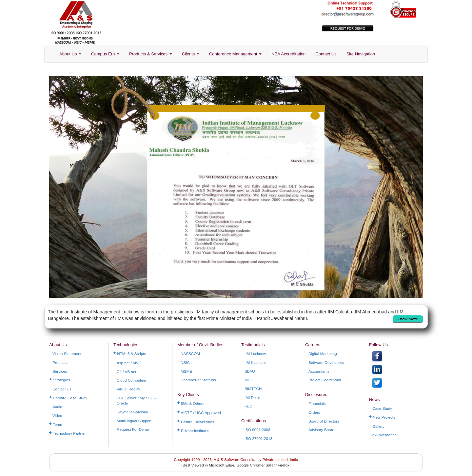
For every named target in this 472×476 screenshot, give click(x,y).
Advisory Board (321, 430)
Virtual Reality (128, 389)
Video (57, 416)
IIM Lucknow (255, 354)
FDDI (249, 406)
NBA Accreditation (288, 54)
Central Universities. (196, 422)
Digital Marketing (323, 354)
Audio (57, 407)
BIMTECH (253, 389)
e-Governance (384, 435)
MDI (248, 380)
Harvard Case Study (68, 398)
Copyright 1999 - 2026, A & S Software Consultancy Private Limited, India (236, 459)
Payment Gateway (132, 412)
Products (60, 362)
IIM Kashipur (255, 362)
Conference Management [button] (235, 54)
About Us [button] (70, 54)
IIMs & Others (191, 403)
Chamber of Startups (198, 380)
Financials (317, 403)
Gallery (378, 426)
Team (56, 424)
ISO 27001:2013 (258, 438)
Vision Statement (67, 354)
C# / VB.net (127, 372)
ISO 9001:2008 (257, 430)
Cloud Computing (131, 380)
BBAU (250, 371)
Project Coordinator (325, 380)
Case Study (382, 408)
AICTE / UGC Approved (199, 413)
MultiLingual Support (134, 421)
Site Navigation (361, 54)
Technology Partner (67, 433)
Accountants (319, 371)
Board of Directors (324, 421)
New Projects (382, 417)
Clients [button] (191, 54)
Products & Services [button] (151, 54)
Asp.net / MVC (129, 363)
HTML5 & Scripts (130, 354)
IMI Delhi (252, 397)
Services (60, 371)
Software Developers (326, 362)
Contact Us (326, 54)
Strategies (60, 380)
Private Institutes (193, 431)
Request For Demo (133, 429)
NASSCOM (190, 354)
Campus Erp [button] (105, 54)
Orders (314, 412)
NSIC (185, 362)
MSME (186, 371)
